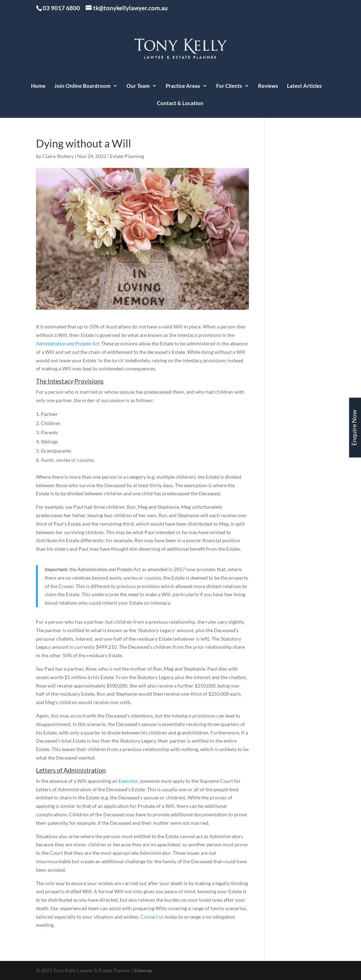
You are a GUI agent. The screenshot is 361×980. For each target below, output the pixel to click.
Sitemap (143, 970)
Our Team (138, 86)
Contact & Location (180, 103)
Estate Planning (127, 156)
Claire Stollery (58, 156)
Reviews (268, 86)
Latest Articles (304, 86)
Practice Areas (183, 86)
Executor (128, 781)
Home (38, 86)
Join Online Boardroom (82, 86)
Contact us (152, 917)
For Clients (229, 86)
